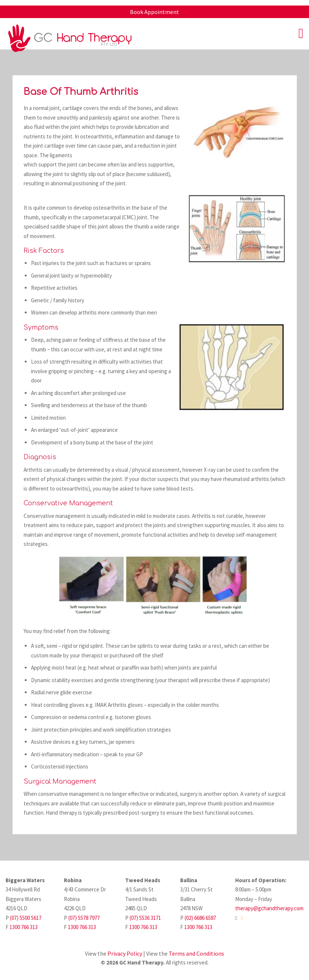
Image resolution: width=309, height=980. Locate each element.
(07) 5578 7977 (84, 918)
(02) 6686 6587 (200, 918)
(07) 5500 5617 (26, 918)
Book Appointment (154, 12)
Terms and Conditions (196, 953)
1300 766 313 (24, 927)
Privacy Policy (125, 953)
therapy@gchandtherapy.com (269, 908)
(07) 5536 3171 (145, 918)
